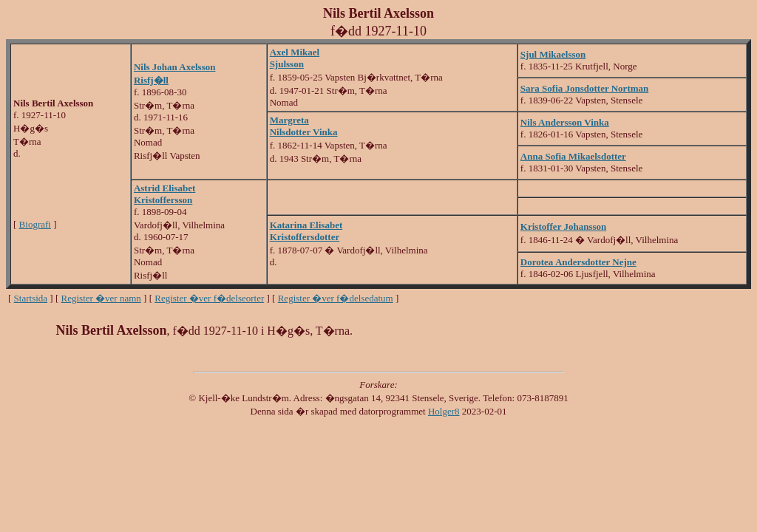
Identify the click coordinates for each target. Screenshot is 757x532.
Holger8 (444, 411)
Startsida (31, 298)
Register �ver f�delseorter (209, 298)
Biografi (35, 224)
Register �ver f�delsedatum (336, 298)
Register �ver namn (101, 298)
